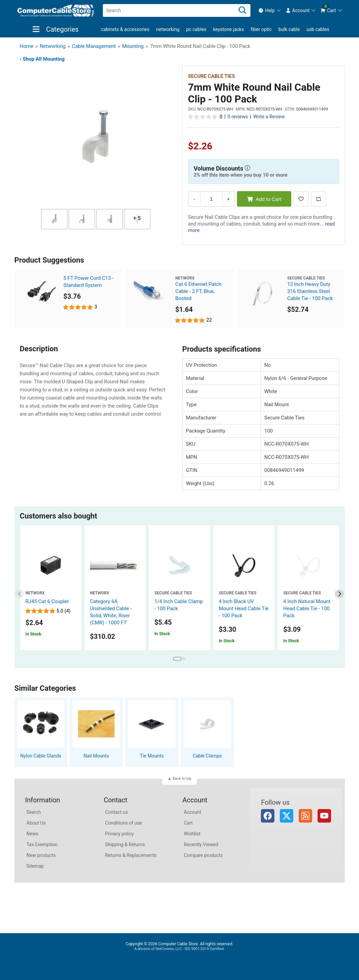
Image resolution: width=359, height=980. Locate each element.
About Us (36, 823)
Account (192, 812)
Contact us (116, 812)
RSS (305, 816)
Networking (168, 29)
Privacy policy (119, 834)
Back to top (182, 779)
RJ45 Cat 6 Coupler (47, 601)
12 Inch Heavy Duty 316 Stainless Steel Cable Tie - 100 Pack (310, 291)
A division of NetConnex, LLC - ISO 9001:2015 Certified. (179, 949)
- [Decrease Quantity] (194, 199)
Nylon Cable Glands (41, 756)
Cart (188, 823)
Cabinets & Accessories (125, 29)
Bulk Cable (289, 29)
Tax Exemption (42, 844)
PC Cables (196, 29)
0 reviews (238, 117)
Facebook (268, 816)
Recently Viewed (201, 844)
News (33, 834)
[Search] (242, 10)
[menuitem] (270, 10)
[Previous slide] (20, 594)
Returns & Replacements (131, 855)
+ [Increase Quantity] (229, 199)
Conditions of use (124, 823)
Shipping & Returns (125, 844)
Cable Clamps (207, 756)
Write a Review (269, 117)
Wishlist (192, 834)
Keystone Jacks (229, 29)
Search (34, 812)
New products (41, 855)
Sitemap (35, 866)
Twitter (287, 816)
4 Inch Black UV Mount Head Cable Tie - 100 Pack (244, 608)
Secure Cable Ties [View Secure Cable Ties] (212, 76)
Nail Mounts (96, 756)
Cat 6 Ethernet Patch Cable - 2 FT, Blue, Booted (198, 291)
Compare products (203, 855)
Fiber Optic (261, 29)
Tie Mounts (152, 756)
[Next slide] (339, 594)
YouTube (324, 816)
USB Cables (318, 29)
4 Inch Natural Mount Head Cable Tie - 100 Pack (307, 608)
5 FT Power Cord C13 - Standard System (88, 282)
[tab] (177, 659)
